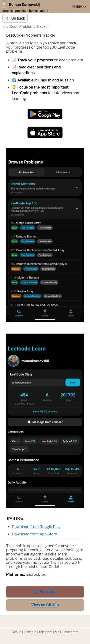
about (44, 11)
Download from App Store (34, 534)
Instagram (71, 632)
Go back (15, 18)
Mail (58, 632)
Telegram (45, 632)
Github (17, 632)
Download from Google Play (36, 527)
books (33, 11)
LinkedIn (30, 632)
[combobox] (80, 7)
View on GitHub (45, 605)
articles (8, 11)
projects (21, 11)
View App (45, 592)
